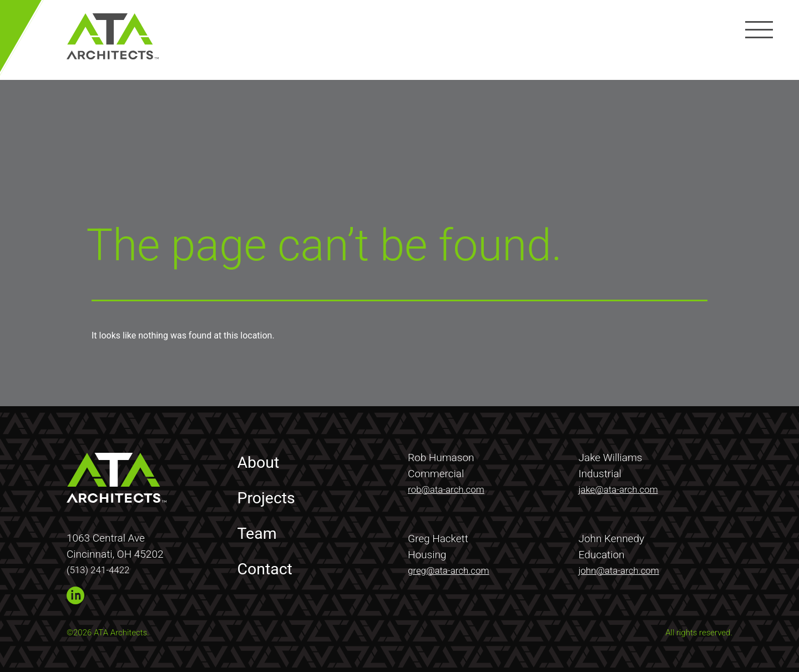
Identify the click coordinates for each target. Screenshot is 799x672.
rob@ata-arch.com (451, 487)
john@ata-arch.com (624, 568)
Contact (269, 566)
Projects (270, 495)
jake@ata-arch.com (623, 487)
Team (260, 530)
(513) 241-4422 (102, 567)
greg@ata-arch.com (454, 568)
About (261, 459)
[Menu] (756, 29)
